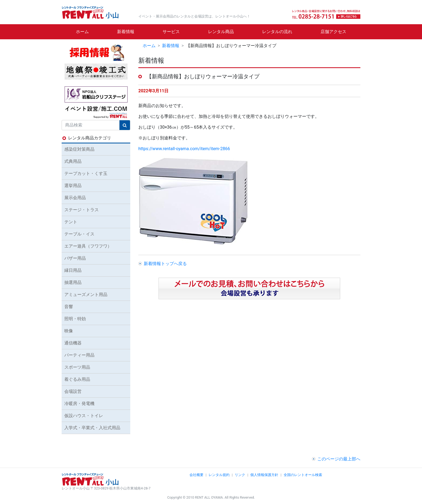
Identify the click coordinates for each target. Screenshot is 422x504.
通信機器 (73, 343)
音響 (69, 307)
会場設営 (73, 391)
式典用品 (73, 161)
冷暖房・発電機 (79, 403)
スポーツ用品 (77, 367)
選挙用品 (73, 186)
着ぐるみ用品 (77, 379)
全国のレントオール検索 (303, 475)
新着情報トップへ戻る (165, 264)
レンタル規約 (219, 475)
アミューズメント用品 (86, 295)
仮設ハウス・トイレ (84, 416)
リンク (240, 475)
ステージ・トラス (82, 210)
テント (71, 222)
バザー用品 (75, 258)
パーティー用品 (79, 355)
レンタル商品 (221, 32)
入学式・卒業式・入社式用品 (92, 428)
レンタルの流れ (277, 32)
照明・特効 (75, 319)
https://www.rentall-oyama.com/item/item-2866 (184, 149)
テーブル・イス (79, 234)
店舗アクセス (333, 32)
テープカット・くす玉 (86, 173)
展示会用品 (75, 198)
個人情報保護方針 (264, 475)
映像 (69, 331)
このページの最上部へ (339, 459)
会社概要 (196, 475)
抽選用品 (73, 282)
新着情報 (126, 32)
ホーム (82, 32)
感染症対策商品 (79, 149)
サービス (171, 32)
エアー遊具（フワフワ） (88, 246)
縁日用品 (73, 270)
